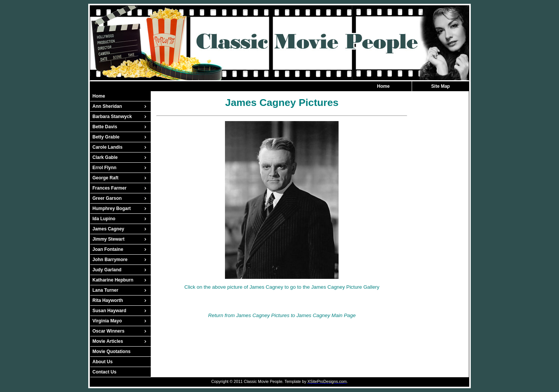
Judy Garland (107, 270)
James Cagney (108, 229)
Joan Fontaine (108, 249)
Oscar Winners (109, 331)
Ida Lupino (104, 219)
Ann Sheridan (107, 106)
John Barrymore (110, 260)
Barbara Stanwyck (112, 117)
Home (383, 86)
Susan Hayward (109, 311)
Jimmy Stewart (109, 239)
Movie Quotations (112, 352)
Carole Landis (107, 147)
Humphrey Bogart (112, 208)
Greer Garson (107, 198)
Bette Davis (105, 127)
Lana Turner (105, 290)
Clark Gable (105, 157)
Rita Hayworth (108, 300)
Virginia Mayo (107, 321)
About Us (102, 362)
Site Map (441, 86)
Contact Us (104, 372)
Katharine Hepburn (113, 280)
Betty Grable (106, 137)
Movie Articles (108, 341)
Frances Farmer (109, 188)
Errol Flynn (104, 168)
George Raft (105, 178)
